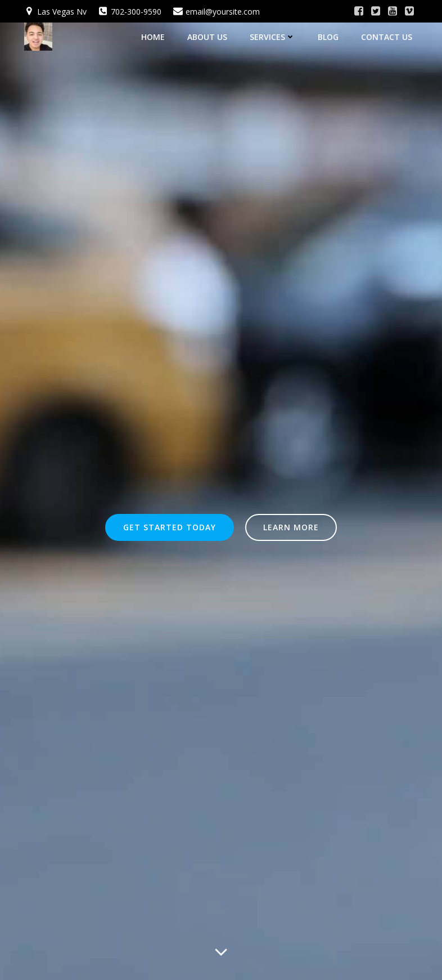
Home (153, 37)
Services (272, 37)
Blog (328, 37)
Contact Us (387, 37)
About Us (207, 37)
